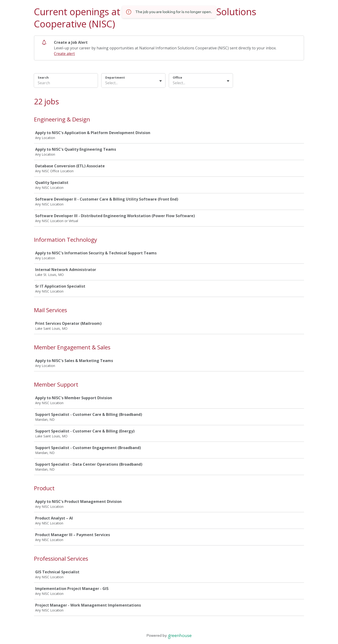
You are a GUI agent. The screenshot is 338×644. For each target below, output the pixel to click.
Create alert (64, 54)
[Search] (66, 84)
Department (115, 77)
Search (43, 77)
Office (177, 77)
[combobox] (106, 83)
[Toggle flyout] (161, 81)
